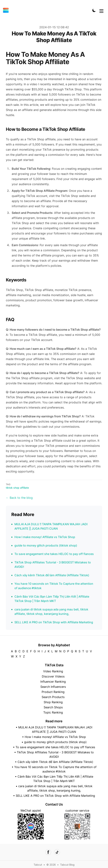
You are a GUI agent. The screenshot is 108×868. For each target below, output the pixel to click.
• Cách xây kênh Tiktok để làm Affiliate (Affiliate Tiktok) (54, 762)
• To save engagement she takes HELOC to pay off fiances (54, 747)
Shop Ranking (53, 702)
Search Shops (53, 707)
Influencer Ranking (53, 682)
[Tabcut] (7, 10)
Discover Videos (53, 676)
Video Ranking (53, 671)
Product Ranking (53, 692)
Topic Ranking (53, 712)
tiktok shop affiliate (17, 488)
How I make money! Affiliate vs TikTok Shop (45, 537)
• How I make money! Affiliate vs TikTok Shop (54, 737)
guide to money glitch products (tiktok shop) (46, 545)
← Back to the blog (19, 498)
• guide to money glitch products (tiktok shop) (54, 742)
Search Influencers (53, 687)
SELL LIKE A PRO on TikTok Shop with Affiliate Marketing (54, 622)
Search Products (53, 697)
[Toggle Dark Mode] (94, 10)
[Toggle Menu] (101, 10)
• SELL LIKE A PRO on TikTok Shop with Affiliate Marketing (54, 796)
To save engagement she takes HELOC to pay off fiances (54, 554)
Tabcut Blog (67, 865)
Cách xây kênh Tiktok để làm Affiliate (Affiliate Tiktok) (52, 575)
